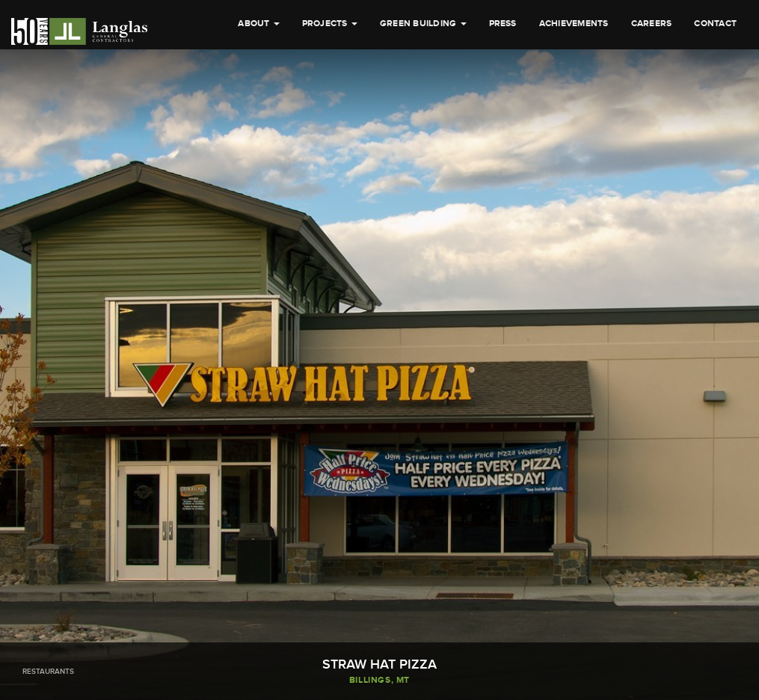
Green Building (423, 96)
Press (503, 96)
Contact (715, 96)
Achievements (574, 96)
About (258, 96)
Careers (652, 96)
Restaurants (48, 672)
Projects (330, 96)
